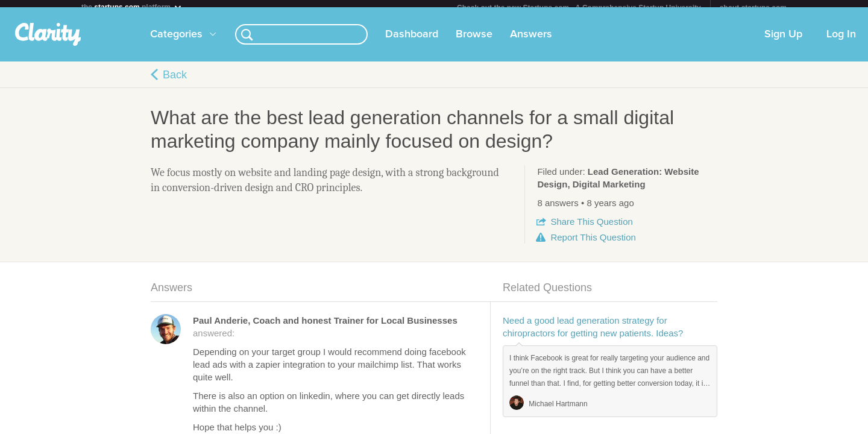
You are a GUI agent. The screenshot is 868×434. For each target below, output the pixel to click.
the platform (132, 7)
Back (175, 82)
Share (591, 229)
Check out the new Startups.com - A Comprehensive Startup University (579, 8)
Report (593, 244)
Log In (841, 42)
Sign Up (783, 42)
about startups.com (753, 8)
